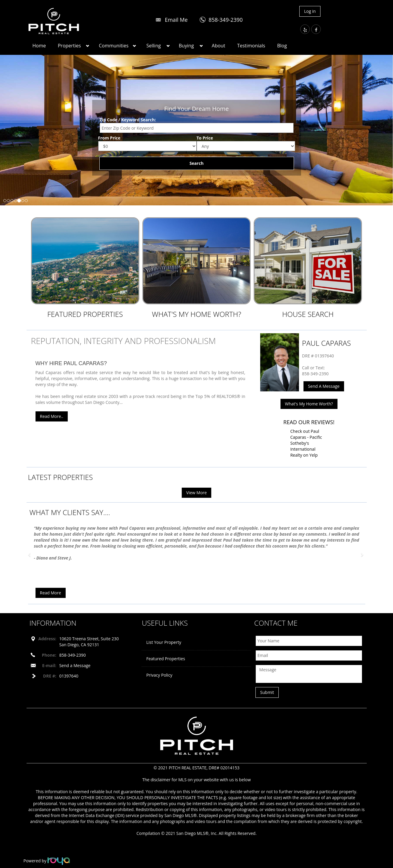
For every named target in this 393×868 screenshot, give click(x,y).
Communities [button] (114, 46)
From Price (109, 138)
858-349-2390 (226, 20)
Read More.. (52, 416)
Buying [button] (186, 46)
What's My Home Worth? (196, 314)
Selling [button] (154, 46)
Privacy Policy (159, 675)
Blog (282, 46)
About (219, 46)
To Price (205, 138)
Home (39, 46)
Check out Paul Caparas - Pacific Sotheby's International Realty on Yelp (306, 443)
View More (196, 493)
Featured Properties (85, 314)
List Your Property (164, 642)
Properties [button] (69, 46)
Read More (51, 593)
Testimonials (251, 46)
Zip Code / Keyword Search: (128, 120)
